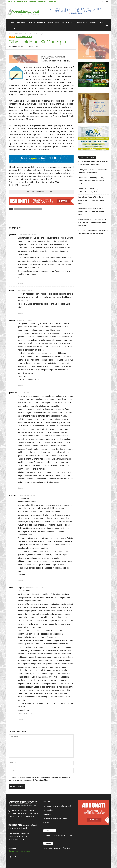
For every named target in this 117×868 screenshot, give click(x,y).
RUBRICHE (82, 22)
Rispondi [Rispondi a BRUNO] (21, 313)
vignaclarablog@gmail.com (19, 851)
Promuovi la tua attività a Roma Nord (58, 835)
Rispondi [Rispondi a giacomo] (21, 284)
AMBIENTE (41, 22)
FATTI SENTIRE (22, 2)
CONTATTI (33, 2)
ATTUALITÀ (19, 34)
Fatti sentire (48, 810)
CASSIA (12, 37)
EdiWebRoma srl (22, 834)
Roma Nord (19, 209)
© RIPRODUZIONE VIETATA (41, 192)
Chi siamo (47, 802)
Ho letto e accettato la (39, 779)
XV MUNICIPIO (97, 22)
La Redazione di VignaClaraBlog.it (57, 806)
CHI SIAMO (11, 2)
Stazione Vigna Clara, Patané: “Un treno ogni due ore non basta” (91, 181)
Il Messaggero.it (22, 185)
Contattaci (47, 814)
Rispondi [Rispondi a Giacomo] (21, 580)
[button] (107, 25)
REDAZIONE (42, 2)
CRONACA (21, 22)
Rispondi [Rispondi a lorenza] (21, 386)
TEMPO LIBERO (54, 22)
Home (11, 34)
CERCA (12, 28)
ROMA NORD (68, 22)
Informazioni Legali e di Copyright (57, 848)
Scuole (28, 209)
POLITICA (31, 22)
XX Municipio (37, 209)
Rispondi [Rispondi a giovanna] (21, 488)
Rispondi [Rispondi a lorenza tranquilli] (21, 719)
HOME (12, 22)
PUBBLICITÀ (52, 2)
